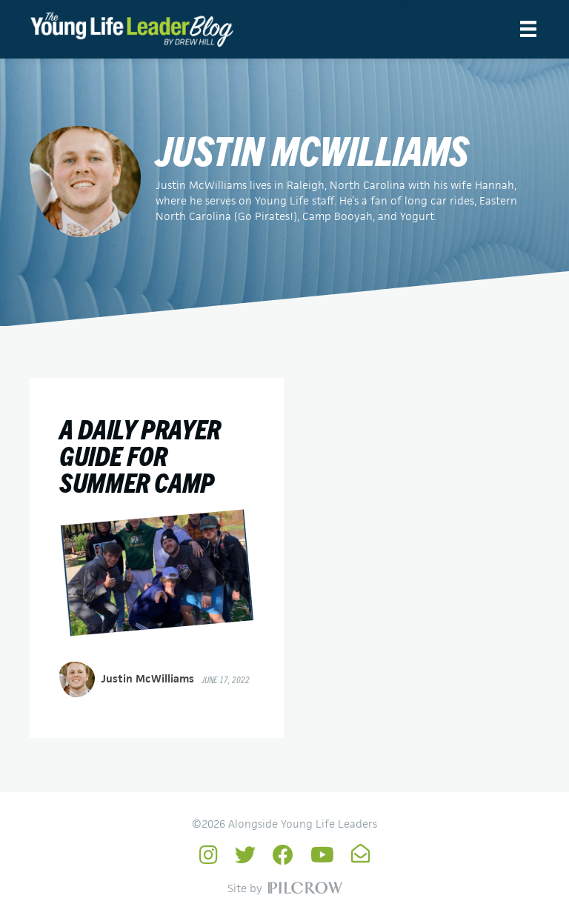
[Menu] (528, 29)
